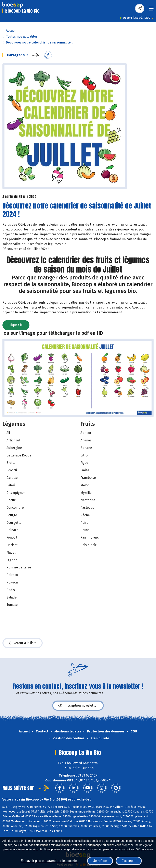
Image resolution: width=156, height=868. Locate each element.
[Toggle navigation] (151, 10)
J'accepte (129, 861)
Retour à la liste (23, 643)
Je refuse (100, 861)
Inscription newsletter (78, 706)
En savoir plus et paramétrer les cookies (49, 861)
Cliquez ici (16, 325)
